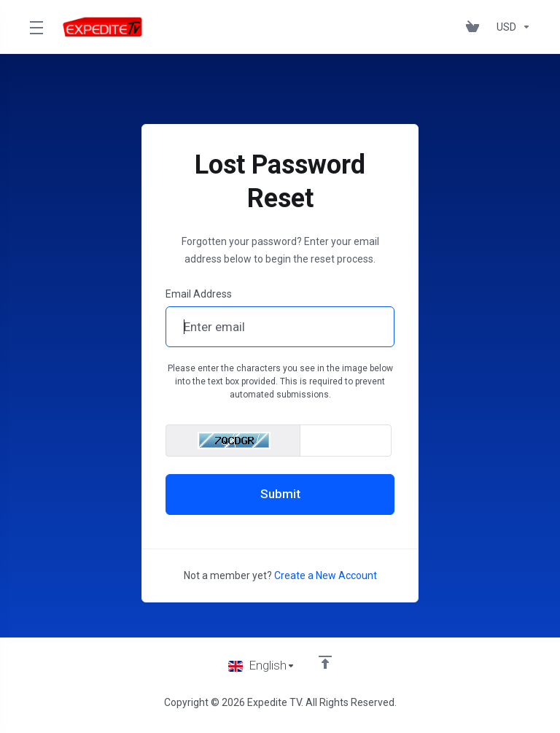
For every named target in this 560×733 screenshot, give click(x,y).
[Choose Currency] (511, 27)
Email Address (199, 294)
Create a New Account (326, 575)
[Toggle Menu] (36, 27)
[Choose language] (262, 666)
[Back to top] (325, 662)
